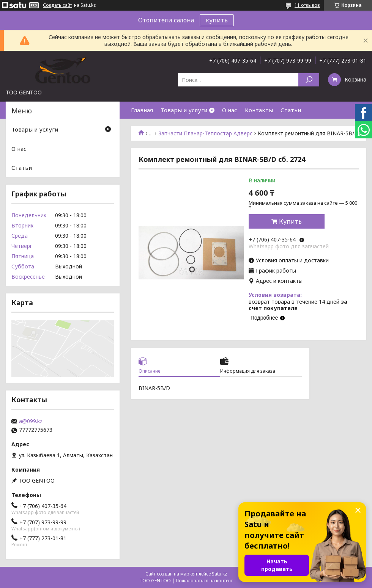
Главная (142, 110)
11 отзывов (307, 5)
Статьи (291, 110)
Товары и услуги (184, 110)
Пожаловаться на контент (204, 581)
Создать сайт (58, 5)
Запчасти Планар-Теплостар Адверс (205, 133)
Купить (290, 221)
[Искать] (309, 80)
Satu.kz (219, 574)
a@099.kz (31, 421)
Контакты (259, 110)
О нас (230, 110)
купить (217, 20)
